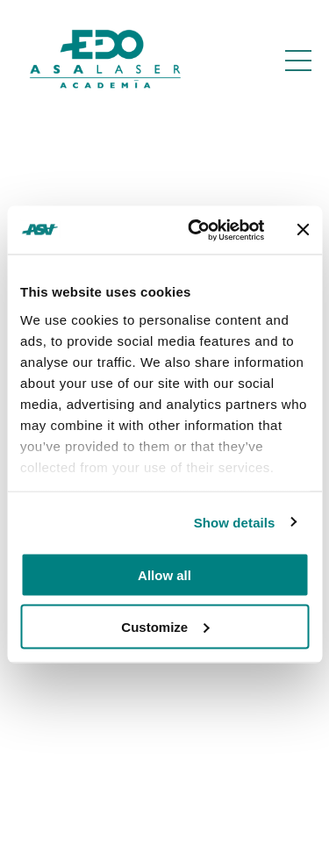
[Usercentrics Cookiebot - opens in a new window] (196, 230)
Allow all (164, 575)
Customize (165, 626)
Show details (235, 522)
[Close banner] (303, 230)
